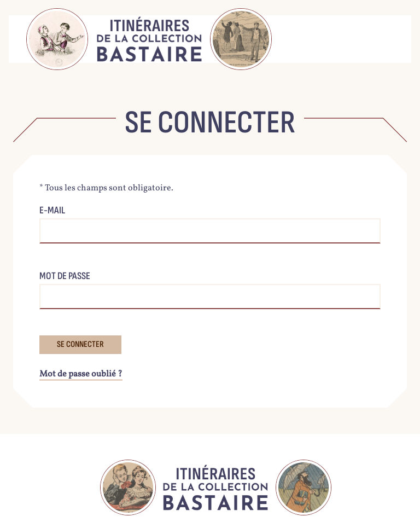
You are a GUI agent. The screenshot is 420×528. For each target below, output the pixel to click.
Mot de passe (65, 276)
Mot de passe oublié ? (81, 374)
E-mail (52, 210)
